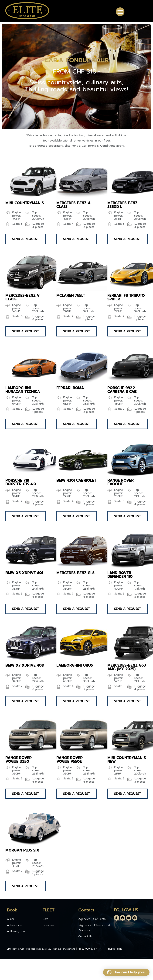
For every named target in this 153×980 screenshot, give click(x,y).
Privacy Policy (115, 949)
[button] (120, 12)
